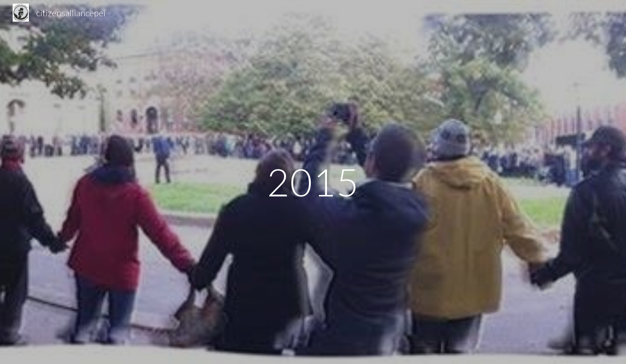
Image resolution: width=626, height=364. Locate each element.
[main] (313, 182)
